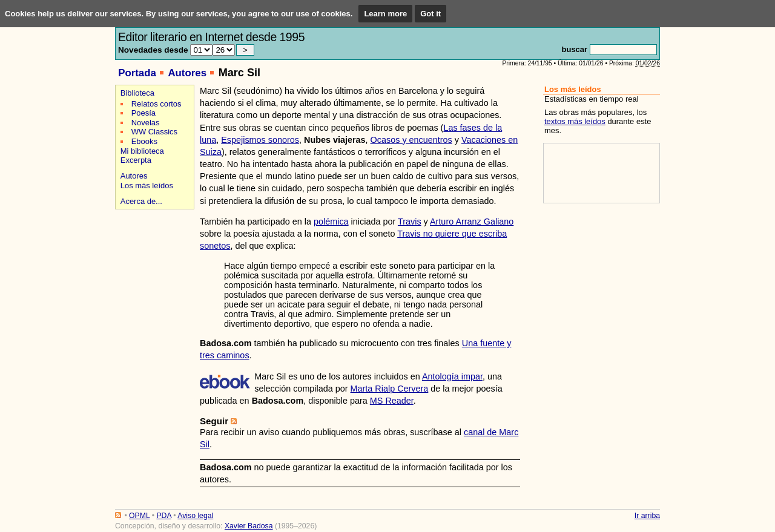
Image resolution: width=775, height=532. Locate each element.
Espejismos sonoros (260, 140)
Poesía (143, 113)
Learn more (385, 14)
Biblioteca (137, 93)
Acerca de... (141, 201)
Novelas (146, 123)
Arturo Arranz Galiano (472, 222)
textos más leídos (575, 121)
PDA (163, 516)
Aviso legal (195, 516)
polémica (331, 222)
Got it (430, 14)
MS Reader (392, 401)
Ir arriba (647, 516)
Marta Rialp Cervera (390, 389)
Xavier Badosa (249, 526)
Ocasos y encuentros (411, 140)
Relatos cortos (157, 104)
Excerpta (136, 160)
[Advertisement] (153, 255)
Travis (410, 222)
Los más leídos (147, 186)
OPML (139, 516)
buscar (575, 49)
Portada (137, 73)
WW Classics (154, 132)
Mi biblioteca (142, 151)
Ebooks (144, 141)
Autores (187, 73)
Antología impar (452, 376)
